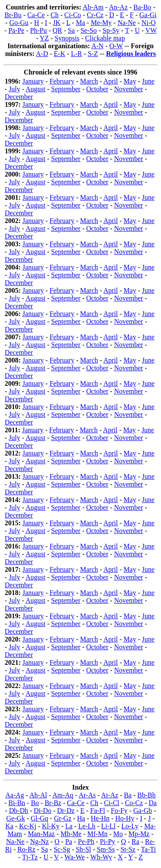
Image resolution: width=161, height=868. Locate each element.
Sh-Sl (83, 849)
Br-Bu (13, 15)
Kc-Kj (27, 826)
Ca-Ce (36, 15)
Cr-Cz (95, 15)
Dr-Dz (66, 811)
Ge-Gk (16, 818)
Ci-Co (73, 15)
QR (58, 30)
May (130, 81)
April (111, 81)
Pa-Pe (16, 30)
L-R (76, 54)
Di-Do (43, 811)
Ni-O (149, 23)
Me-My (101, 23)
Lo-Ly (130, 826)
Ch (55, 15)
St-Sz (128, 849)
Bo (35, 803)
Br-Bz (53, 803)
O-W (116, 46)
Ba (128, 795)
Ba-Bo (143, 7)
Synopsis (67, 38)
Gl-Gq (39, 818)
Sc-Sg (62, 849)
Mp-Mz (139, 834)
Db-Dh (18, 811)
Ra (136, 842)
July (14, 89)
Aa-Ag (15, 795)
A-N (97, 46)
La (69, 826)
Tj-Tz (30, 857)
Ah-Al (38, 795)
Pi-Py (108, 842)
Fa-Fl (98, 811)
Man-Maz (41, 834)
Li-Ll (108, 826)
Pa (69, 842)
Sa (71, 30)
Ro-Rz (26, 849)
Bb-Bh (147, 795)
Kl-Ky (51, 826)
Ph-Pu (38, 30)
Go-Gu (19, 23)
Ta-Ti (148, 849)
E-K (59, 54)
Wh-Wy (101, 857)
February (62, 81)
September (66, 89)
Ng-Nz (39, 842)
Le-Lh (87, 826)
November (129, 89)
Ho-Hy (125, 818)
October (97, 89)
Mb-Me (71, 834)
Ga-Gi (148, 15)
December (19, 97)
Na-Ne (127, 23)
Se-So (88, 30)
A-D (42, 54)
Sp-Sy (111, 30)
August (35, 89)
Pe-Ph (86, 842)
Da (153, 803)
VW (151, 30)
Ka (9, 826)
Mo (118, 834)
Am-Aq (63, 795)
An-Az (118, 7)
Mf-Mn (97, 834)
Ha (81, 818)
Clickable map (105, 38)
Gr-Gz (63, 818)
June (148, 81)
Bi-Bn (17, 803)
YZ (44, 38)
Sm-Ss (106, 849)
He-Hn (100, 818)
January (33, 81)
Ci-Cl (112, 803)
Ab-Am (93, 7)
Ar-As (87, 795)
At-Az (109, 795)
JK (57, 23)
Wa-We (74, 857)
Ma (80, 23)
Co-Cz (134, 803)
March (89, 81)
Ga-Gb (143, 811)
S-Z (93, 54)
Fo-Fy (119, 811)
